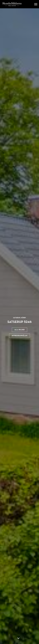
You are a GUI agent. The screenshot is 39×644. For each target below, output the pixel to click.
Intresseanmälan (19, 336)
